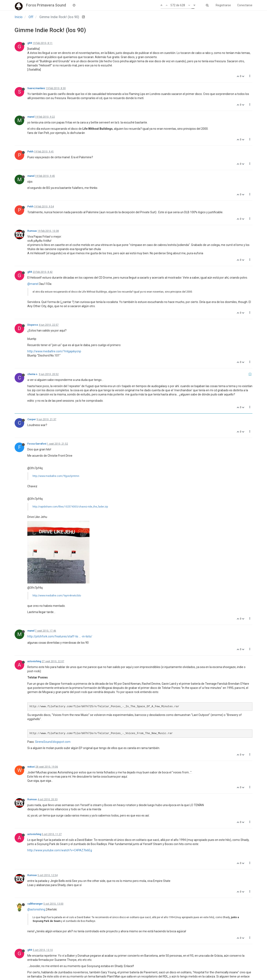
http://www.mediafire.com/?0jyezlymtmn (56, 476)
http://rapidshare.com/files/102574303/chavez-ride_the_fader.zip (70, 507)
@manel (33, 284)
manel (31, 117)
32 (172, 966)
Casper (32, 419)
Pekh (30, 152)
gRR (30, 43)
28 (131, 966)
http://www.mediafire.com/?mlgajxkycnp (54, 351)
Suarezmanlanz (36, 88)
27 (121, 966)
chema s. (33, 374)
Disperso (33, 325)
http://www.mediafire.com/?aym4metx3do (57, 537)
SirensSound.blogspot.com (53, 683)
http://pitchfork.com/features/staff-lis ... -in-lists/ (60, 578)
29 (142, 966)
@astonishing (36, 851)
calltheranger (35, 845)
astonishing (34, 603)
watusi (31, 708)
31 (162, 966)
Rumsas (32, 231)
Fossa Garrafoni (37, 444)
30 (152, 966)
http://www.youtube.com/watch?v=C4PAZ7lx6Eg (60, 792)
